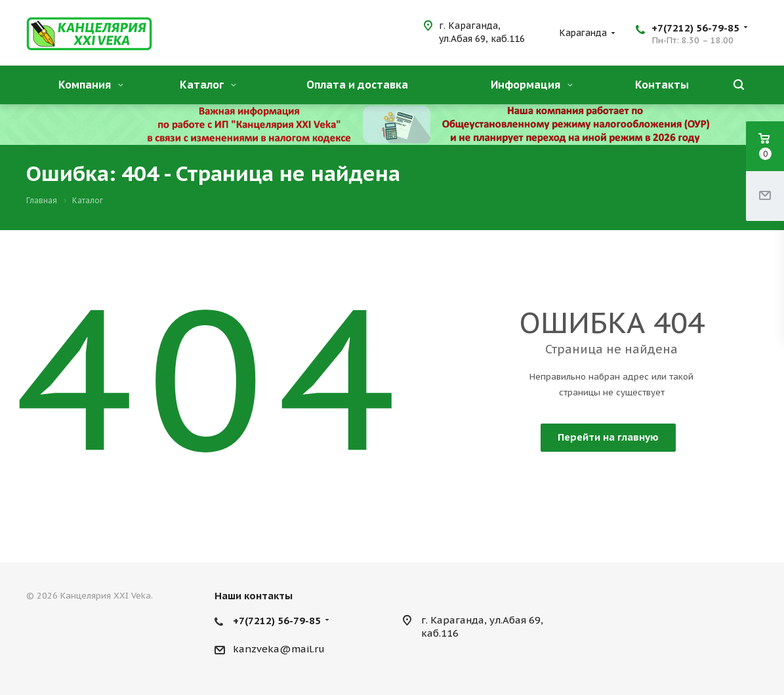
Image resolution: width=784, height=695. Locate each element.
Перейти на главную (608, 437)
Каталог (208, 85)
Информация (532, 85)
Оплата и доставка (357, 85)
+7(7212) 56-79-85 (695, 28)
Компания (91, 85)
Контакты (662, 85)
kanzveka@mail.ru (279, 649)
